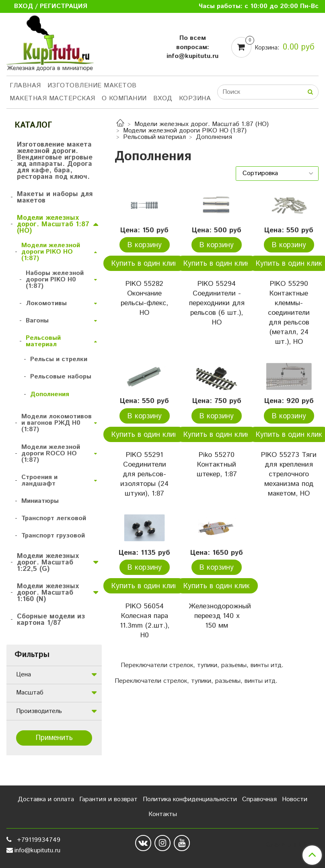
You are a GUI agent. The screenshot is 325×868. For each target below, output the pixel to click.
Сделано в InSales (292, 845)
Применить (54, 738)
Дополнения (50, 394)
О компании (124, 98)
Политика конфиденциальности (190, 799)
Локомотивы (46, 303)
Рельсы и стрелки (59, 359)
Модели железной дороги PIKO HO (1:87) (185, 131)
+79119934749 (38, 840)
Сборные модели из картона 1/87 (51, 620)
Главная (25, 86)
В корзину (145, 245)
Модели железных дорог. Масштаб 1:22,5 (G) (48, 562)
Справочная (259, 799)
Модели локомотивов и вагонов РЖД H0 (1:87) (57, 423)
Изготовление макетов (92, 86)
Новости (295, 799)
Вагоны (37, 321)
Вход (163, 98)
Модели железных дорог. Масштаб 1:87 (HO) (202, 124)
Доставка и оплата (46, 799)
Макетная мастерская (52, 98)
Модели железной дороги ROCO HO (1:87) (51, 454)
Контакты (163, 814)
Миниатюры (40, 501)
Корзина (195, 98)
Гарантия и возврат (108, 799)
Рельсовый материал (154, 137)
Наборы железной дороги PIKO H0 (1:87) (55, 280)
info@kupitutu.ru (37, 850)
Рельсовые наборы (61, 377)
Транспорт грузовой (53, 536)
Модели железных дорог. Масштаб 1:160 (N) (48, 593)
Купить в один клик (145, 264)
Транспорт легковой (54, 518)
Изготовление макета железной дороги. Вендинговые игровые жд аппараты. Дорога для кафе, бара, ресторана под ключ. (55, 161)
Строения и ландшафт (39, 480)
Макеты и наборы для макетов (55, 197)
